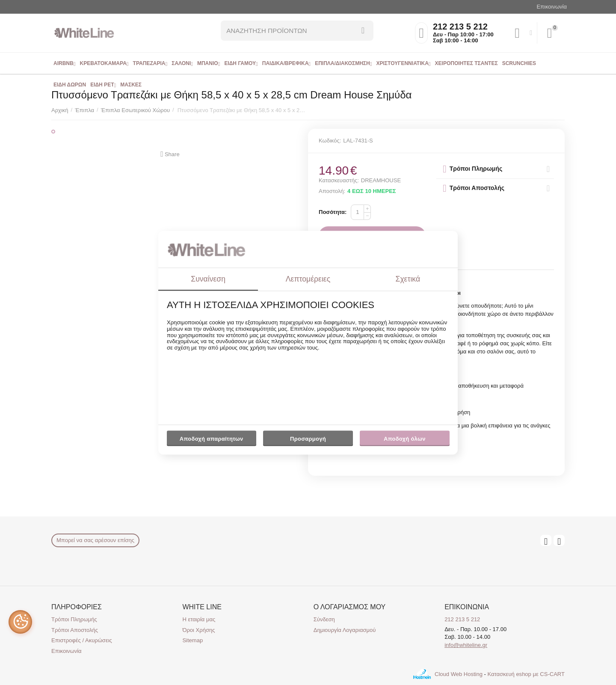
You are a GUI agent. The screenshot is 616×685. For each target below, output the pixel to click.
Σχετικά (408, 279)
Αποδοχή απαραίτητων (212, 439)
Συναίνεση (208, 279)
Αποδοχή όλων (405, 439)
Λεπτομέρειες (308, 279)
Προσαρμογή (308, 441)
